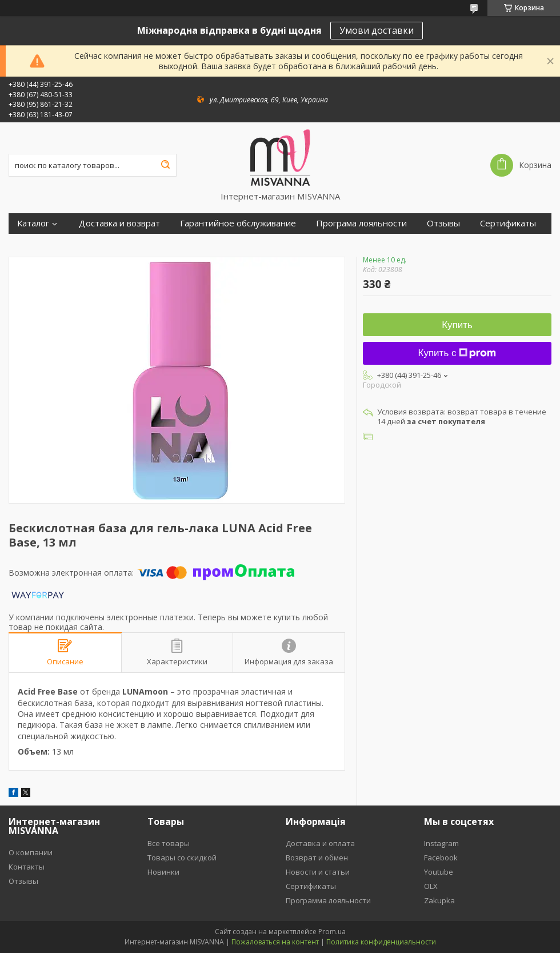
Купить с (457, 353)
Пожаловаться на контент (275, 942)
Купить (457, 325)
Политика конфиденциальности (381, 942)
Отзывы (443, 223)
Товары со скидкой (182, 858)
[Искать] (165, 165)
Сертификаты (508, 223)
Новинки (163, 872)
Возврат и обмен (317, 858)
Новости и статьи (318, 872)
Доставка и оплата (320, 843)
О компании (31, 852)
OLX (431, 886)
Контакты (27, 867)
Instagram (441, 843)
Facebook (441, 858)
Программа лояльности (328, 900)
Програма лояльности (361, 223)
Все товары (169, 843)
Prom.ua (332, 932)
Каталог (33, 223)
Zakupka (439, 900)
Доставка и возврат (119, 223)
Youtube (439, 872)
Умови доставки (377, 30)
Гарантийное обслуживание (238, 223)
